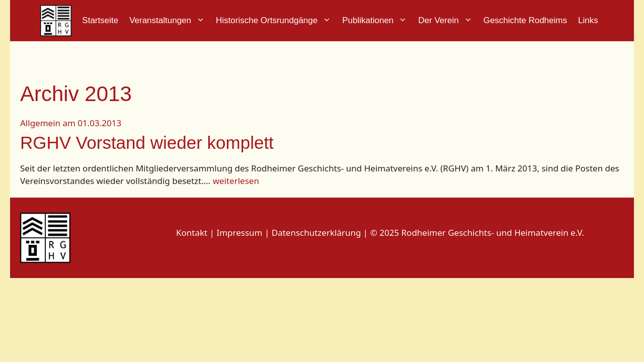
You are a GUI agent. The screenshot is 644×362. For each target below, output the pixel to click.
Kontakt (192, 233)
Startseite (100, 20)
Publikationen (377, 21)
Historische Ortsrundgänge (276, 21)
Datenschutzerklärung (316, 233)
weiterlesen (236, 181)
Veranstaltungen (170, 21)
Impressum (240, 233)
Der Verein (448, 21)
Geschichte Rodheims (525, 20)
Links (588, 20)
